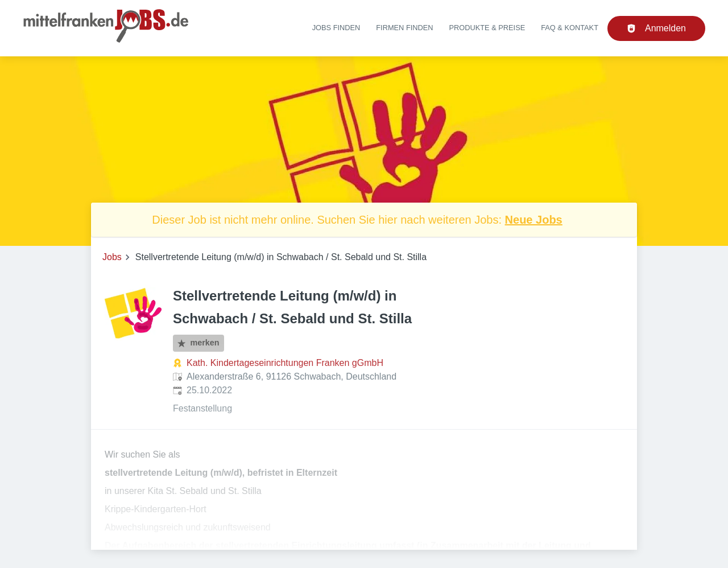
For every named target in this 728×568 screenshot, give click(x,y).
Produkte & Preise (487, 28)
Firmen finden (404, 28)
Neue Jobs (534, 220)
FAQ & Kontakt (570, 28)
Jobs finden (336, 28)
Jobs (112, 257)
